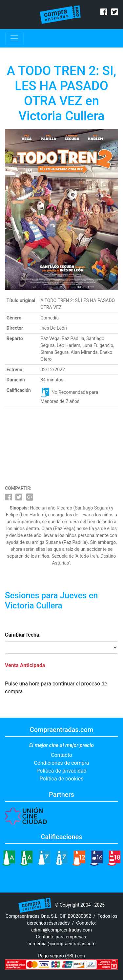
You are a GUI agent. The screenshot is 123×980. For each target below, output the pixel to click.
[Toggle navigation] (14, 38)
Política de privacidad (61, 771)
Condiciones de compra (61, 763)
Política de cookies (62, 779)
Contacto (61, 755)
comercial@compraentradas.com (61, 944)
